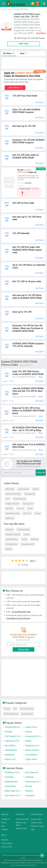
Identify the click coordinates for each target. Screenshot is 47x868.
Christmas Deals (22, 819)
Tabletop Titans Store (13, 494)
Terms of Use (6, 847)
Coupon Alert (36, 819)
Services (7, 709)
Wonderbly (9, 530)
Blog (3, 826)
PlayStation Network (13, 535)
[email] (23, 473)
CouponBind (5, 863)
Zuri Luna (20, 509)
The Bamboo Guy (20, 499)
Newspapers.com (28, 544)
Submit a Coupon (38, 826)
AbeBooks (35, 539)
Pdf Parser (9, 509)
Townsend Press (12, 544)
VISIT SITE (23, 44)
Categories (5, 819)
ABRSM (27, 535)
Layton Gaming (23, 489)
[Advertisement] (23, 63)
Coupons (5, 829)
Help (33, 829)
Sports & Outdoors (27, 709)
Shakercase (10, 518)
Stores (4, 823)
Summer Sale (21, 828)
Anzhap (38, 513)
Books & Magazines (11, 714)
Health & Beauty (27, 714)
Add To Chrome (15, 88)
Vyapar (30, 509)
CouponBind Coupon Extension (18, 618)
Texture (24, 539)
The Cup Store (28, 504)
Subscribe (41, 473)
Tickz (8, 499)
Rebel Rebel (10, 489)
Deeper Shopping (23, 530)
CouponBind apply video (21, 612)
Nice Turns (27, 513)
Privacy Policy (7, 843)
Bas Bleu (9, 549)
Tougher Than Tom (12, 504)
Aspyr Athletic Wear (13, 513)
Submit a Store (37, 823)
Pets (15, 709)
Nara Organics (30, 494)
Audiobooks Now (12, 539)
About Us (5, 840)
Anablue (36, 489)
